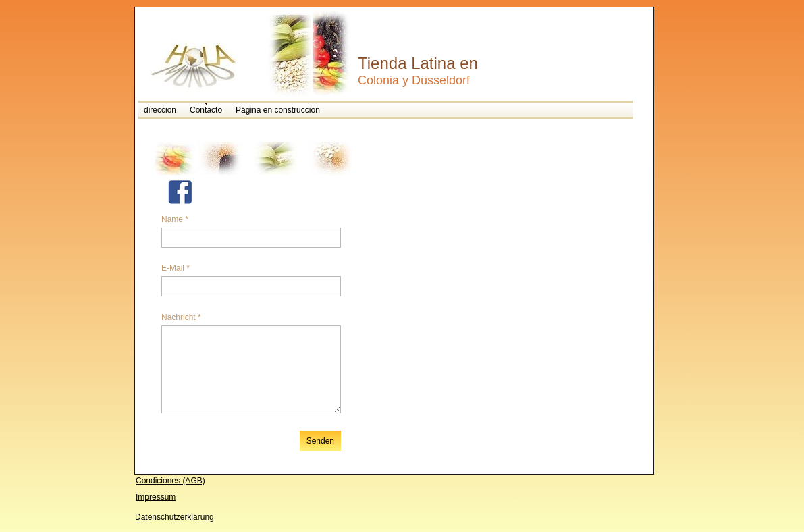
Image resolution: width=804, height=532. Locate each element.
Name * (175, 219)
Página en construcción (278, 110)
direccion (160, 110)
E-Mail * (176, 268)
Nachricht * (181, 317)
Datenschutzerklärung (175, 517)
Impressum (156, 497)
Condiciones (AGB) (170, 481)
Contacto (206, 110)
